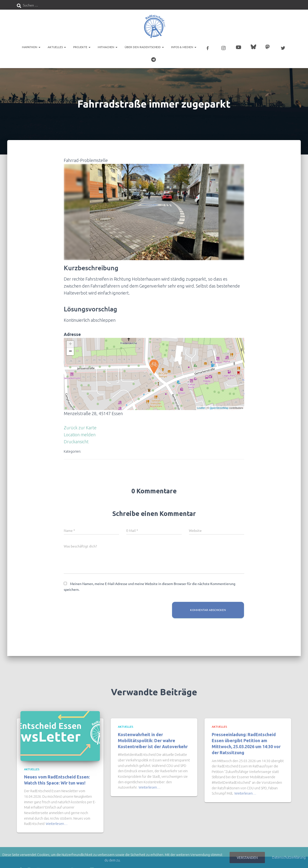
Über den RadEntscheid (144, 47)
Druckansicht (76, 442)
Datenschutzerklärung (289, 857)
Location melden (80, 435)
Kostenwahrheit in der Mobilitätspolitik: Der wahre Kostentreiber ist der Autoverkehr (153, 740)
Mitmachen (108, 47)
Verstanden (247, 857)
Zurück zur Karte (80, 428)
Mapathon (31, 47)
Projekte (82, 47)
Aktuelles (57, 47)
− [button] (70, 352)
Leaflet (201, 408)
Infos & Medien (184, 47)
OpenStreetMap (219, 408)
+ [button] (70, 344)
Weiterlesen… (57, 824)
